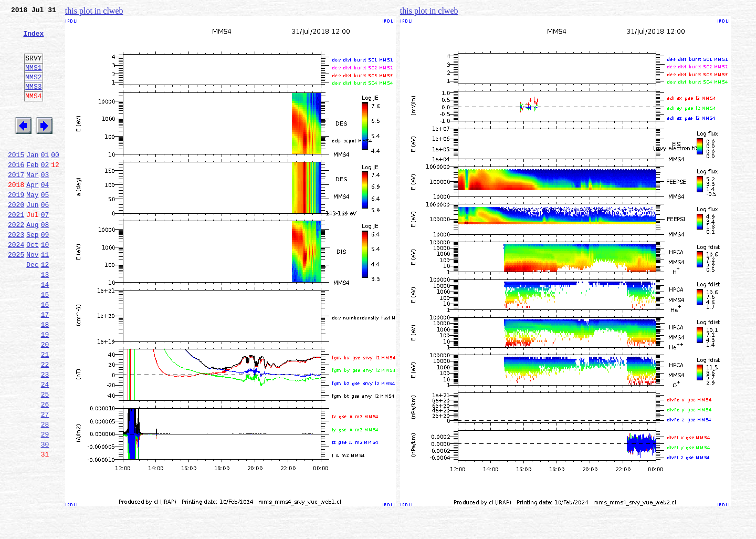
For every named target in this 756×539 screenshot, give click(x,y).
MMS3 (33, 102)
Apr (32, 214)
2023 (16, 272)
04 (45, 214)
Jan (32, 180)
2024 (16, 284)
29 (45, 503)
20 (45, 399)
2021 (16, 249)
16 (45, 353)
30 (45, 515)
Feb (32, 191)
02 (45, 191)
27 (45, 480)
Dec (32, 307)
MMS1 (33, 80)
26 (45, 469)
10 (45, 284)
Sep (32, 272)
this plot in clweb (94, 11)
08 (45, 261)
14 (45, 330)
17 (45, 365)
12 (45, 307)
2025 (16, 295)
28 (45, 492)
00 (55, 180)
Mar (32, 203)
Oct (32, 284)
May (32, 226)
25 (45, 457)
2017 (16, 203)
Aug (32, 261)
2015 (16, 180)
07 (45, 249)
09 (45, 272)
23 (45, 434)
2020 (16, 237)
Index (33, 39)
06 (45, 237)
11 (45, 295)
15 (45, 341)
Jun (32, 237)
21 (45, 411)
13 (45, 318)
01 (45, 180)
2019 (16, 226)
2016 (16, 191)
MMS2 (33, 91)
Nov (32, 295)
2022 (16, 261)
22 (45, 422)
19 (45, 388)
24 (45, 445)
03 (45, 203)
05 (45, 226)
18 (45, 376)
